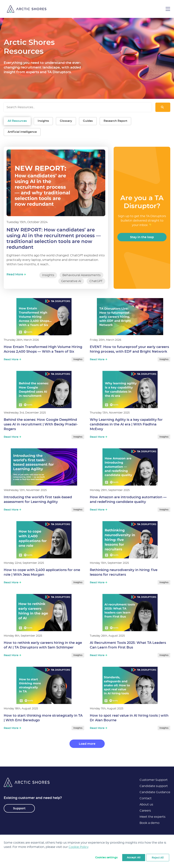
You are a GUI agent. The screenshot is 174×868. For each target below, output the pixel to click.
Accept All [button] (134, 858)
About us (146, 805)
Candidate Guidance (155, 792)
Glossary (66, 121)
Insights (43, 121)
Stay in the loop (142, 237)
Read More (16, 274)
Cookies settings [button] (106, 858)
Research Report (115, 121)
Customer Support (154, 780)
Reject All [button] (158, 858)
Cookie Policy (78, 847)
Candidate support (154, 786)
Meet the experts (152, 817)
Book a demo (150, 823)
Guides (88, 121)
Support (19, 808)
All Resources (17, 121)
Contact (146, 798)
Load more (87, 744)
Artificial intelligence (22, 132)
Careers (145, 811)
